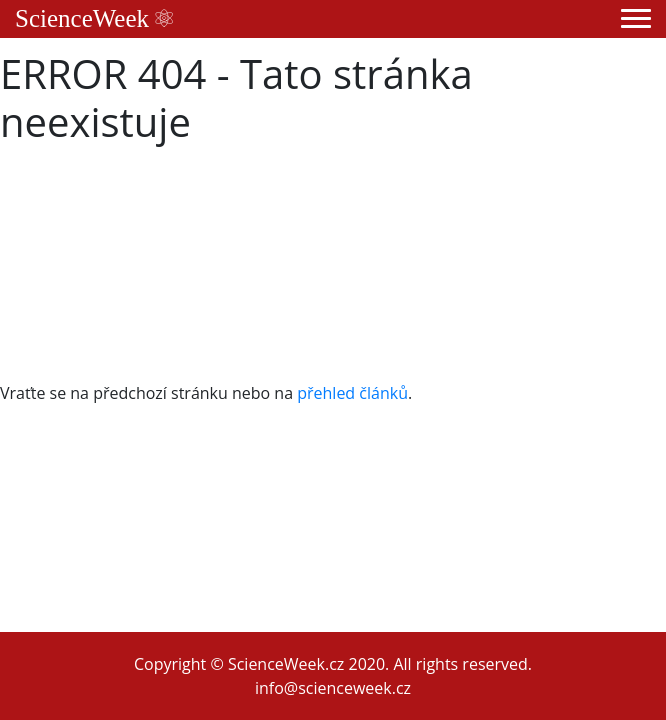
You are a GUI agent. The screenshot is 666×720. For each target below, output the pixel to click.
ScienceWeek (94, 18)
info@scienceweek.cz (333, 688)
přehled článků (352, 393)
